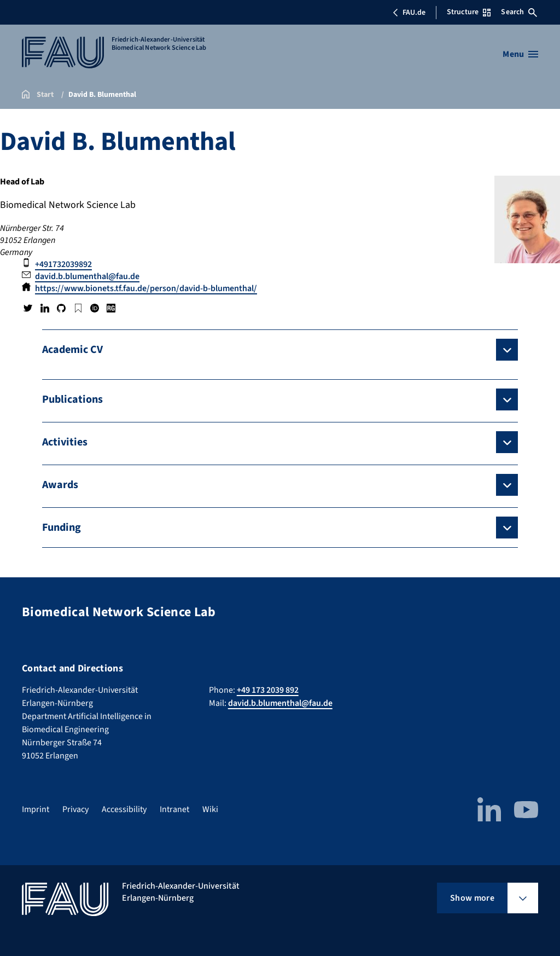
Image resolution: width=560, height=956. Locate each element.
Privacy (75, 809)
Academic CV (72, 350)
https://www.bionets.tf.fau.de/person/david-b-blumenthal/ (146, 288)
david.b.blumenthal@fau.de (87, 276)
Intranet (174, 809)
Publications (72, 399)
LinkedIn (44, 308)
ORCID (95, 308)
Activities (65, 442)
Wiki (210, 809)
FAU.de (409, 13)
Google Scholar (78, 308)
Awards (60, 485)
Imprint (36, 809)
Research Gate (111, 308)
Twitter (28, 308)
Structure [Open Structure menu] (469, 12)
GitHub (61, 308)
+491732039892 (63, 264)
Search (519, 12)
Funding (62, 528)
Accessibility (124, 809)
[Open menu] (520, 54)
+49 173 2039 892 (268, 690)
